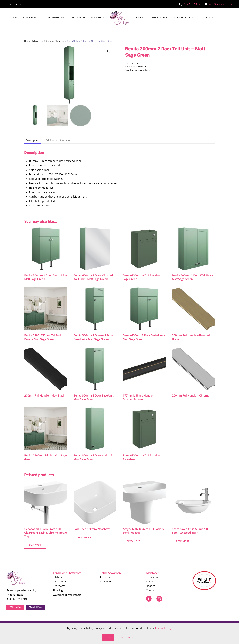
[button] (109, 51)
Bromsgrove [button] (56, 17)
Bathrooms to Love (140, 70)
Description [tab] (32, 141)
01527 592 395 (189, 4)
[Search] (30, 4)
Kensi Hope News (185, 17)
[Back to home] (120, 18)
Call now (15, 607)
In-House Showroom (27, 17)
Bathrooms (49, 41)
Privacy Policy (163, 628)
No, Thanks (127, 637)
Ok (108, 637)
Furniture (61, 41)
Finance (141, 17)
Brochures (160, 17)
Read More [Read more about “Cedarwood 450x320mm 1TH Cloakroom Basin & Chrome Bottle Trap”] (35, 545)
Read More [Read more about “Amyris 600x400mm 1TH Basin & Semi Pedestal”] (133, 541)
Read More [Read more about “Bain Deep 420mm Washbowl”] (84, 538)
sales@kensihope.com (219, 4)
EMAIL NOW (35, 607)
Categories (37, 41)
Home (27, 41)
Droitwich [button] (78, 17)
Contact (208, 17)
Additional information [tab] (58, 141)
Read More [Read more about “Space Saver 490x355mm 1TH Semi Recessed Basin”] (183, 541)
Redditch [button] (98, 17)
